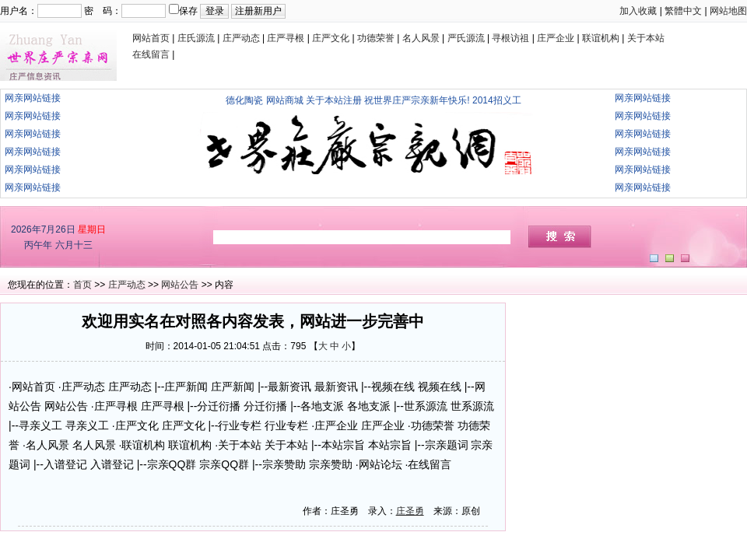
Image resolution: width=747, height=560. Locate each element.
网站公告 (180, 285)
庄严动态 (241, 38)
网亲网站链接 (33, 98)
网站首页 (151, 38)
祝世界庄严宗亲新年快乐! (417, 100)
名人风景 (421, 38)
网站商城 (285, 100)
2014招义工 (497, 100)
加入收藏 (638, 11)
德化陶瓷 (244, 100)
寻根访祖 (510, 38)
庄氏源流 (196, 38)
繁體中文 (683, 11)
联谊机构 (601, 38)
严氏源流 (466, 38)
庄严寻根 (286, 38)
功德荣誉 (376, 38)
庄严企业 (556, 38)
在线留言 (151, 54)
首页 (82, 285)
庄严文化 (331, 38)
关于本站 (646, 38)
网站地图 (728, 11)
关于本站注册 (334, 100)
